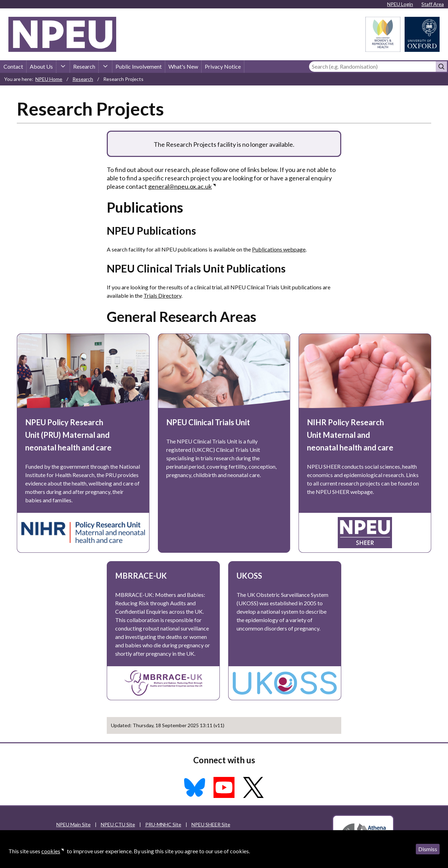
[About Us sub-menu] (63, 67)
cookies (51, 851)
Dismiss (428, 849)
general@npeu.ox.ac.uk (180, 186)
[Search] (372, 67)
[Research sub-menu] (105, 67)
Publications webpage (279, 249)
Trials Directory (162, 295)
